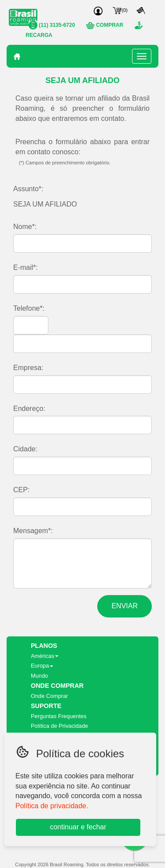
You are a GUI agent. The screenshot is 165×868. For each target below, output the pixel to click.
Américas (45, 656)
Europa (42, 666)
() (120, 10)
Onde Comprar (49, 696)
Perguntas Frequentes (59, 716)
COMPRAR (104, 25)
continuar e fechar (78, 827)
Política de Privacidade (59, 726)
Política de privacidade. (52, 806)
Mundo (39, 676)
